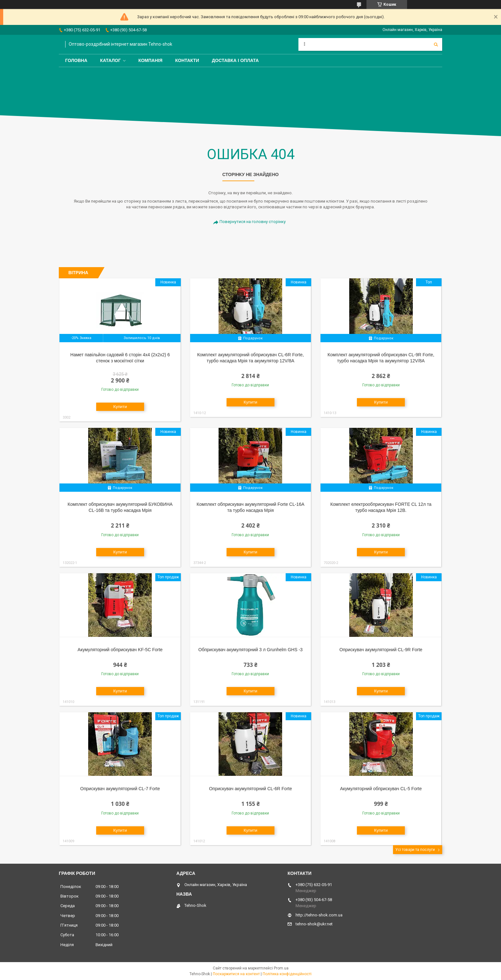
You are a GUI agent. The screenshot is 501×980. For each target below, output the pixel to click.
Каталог (110, 60)
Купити (120, 407)
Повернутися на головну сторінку (253, 222)
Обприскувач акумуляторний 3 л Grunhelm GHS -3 (250, 650)
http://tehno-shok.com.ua (319, 915)
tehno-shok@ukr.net (314, 924)
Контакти (187, 60)
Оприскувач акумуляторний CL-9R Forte (381, 650)
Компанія (150, 60)
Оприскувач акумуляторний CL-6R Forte (250, 789)
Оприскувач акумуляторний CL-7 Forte (120, 789)
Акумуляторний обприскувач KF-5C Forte (120, 650)
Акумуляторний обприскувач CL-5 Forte (381, 789)
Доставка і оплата (235, 60)
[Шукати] (436, 44)
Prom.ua (281, 968)
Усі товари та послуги (415, 850)
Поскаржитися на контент (236, 974)
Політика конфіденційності (287, 974)
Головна (76, 60)
